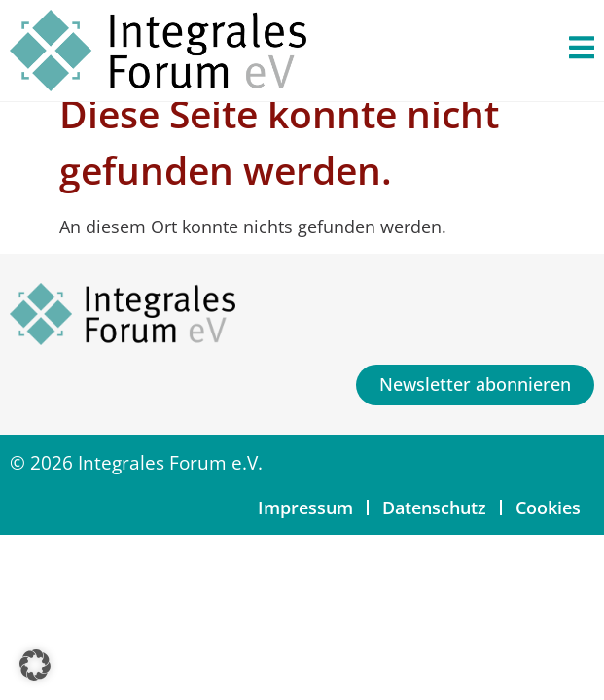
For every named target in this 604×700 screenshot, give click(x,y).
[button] (35, 665)
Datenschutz (434, 507)
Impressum (305, 507)
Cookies (548, 507)
